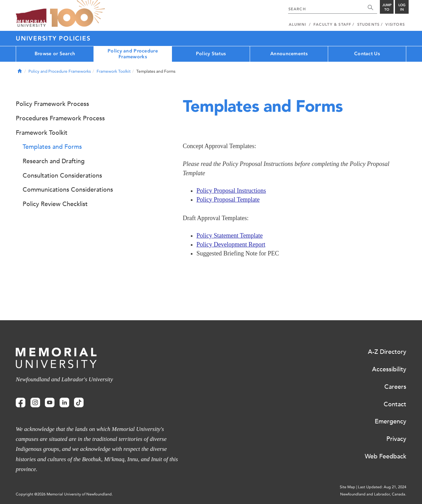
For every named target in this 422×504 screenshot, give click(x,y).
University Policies (53, 38)
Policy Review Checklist (55, 204)
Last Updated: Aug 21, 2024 (382, 487)
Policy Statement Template (230, 236)
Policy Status (211, 54)
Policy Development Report (231, 244)
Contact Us (367, 54)
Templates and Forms (52, 147)
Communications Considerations (68, 190)
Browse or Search (55, 54)
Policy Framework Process (52, 104)
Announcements (289, 54)
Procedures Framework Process (60, 118)
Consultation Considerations (62, 176)
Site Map (347, 487)
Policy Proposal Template (228, 200)
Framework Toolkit (114, 71)
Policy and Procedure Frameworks (133, 54)
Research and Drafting (54, 161)
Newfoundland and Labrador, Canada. (373, 494)
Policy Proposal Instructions (231, 191)
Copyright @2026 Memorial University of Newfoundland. (64, 494)
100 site (77, 14)
